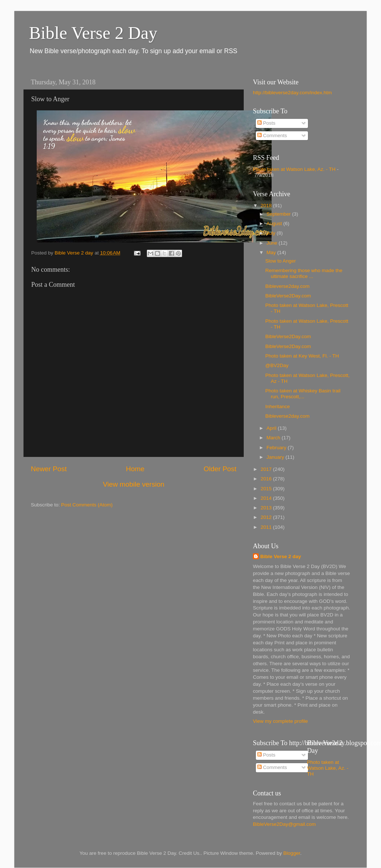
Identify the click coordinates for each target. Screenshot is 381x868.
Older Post (220, 469)
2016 (267, 479)
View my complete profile (280, 721)
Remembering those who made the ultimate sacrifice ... (304, 273)
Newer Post (49, 469)
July (272, 233)
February (277, 448)
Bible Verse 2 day (281, 556)
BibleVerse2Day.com (288, 296)
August (275, 224)
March (274, 438)
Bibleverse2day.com (288, 286)
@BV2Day (277, 365)
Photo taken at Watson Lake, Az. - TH (294, 169)
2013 (267, 508)
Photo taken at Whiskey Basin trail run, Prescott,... (303, 394)
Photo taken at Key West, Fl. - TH (302, 356)
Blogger (292, 853)
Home (135, 469)
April (272, 428)
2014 (267, 498)
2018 (267, 206)
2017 (267, 469)
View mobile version (134, 484)
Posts (266, 123)
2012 (267, 517)
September (279, 214)
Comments (272, 135)
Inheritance (278, 406)
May (272, 252)
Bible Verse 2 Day (93, 33)
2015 (267, 489)
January (276, 457)
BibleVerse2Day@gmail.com (284, 824)
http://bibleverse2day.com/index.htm (292, 93)
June (273, 243)
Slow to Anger (281, 261)
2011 (267, 527)
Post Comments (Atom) (87, 505)
